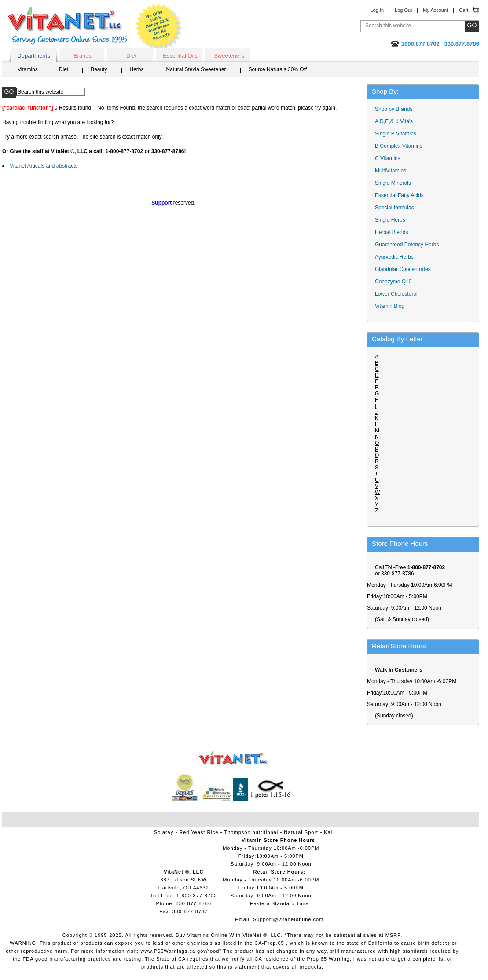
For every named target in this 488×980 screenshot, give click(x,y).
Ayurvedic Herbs (394, 257)
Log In (377, 10)
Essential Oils (180, 56)
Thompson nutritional (251, 832)
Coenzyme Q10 (393, 282)
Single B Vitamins (396, 134)
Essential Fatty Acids (399, 195)
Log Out (403, 10)
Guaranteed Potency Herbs (407, 245)
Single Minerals (393, 183)
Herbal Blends (391, 232)
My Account (435, 10)
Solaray (164, 832)
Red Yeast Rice (199, 832)
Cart (464, 10)
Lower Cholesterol (396, 294)
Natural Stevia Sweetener (196, 69)
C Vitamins (388, 158)
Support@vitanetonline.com (288, 919)
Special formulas (394, 208)
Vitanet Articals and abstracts (44, 166)
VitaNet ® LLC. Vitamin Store (233, 758)
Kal (328, 832)
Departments (33, 56)
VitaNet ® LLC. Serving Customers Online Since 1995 (68, 26)
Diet (131, 56)
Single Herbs (390, 220)
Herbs (137, 69)
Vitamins (28, 69)
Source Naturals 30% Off (278, 69)
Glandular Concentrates (403, 269)
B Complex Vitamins (399, 146)
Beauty (99, 69)
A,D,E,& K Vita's (394, 121)
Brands (83, 56)
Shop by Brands (396, 109)
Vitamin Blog (390, 306)
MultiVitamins (391, 171)
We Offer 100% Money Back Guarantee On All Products (159, 27)
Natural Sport (301, 832)
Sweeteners (229, 56)
